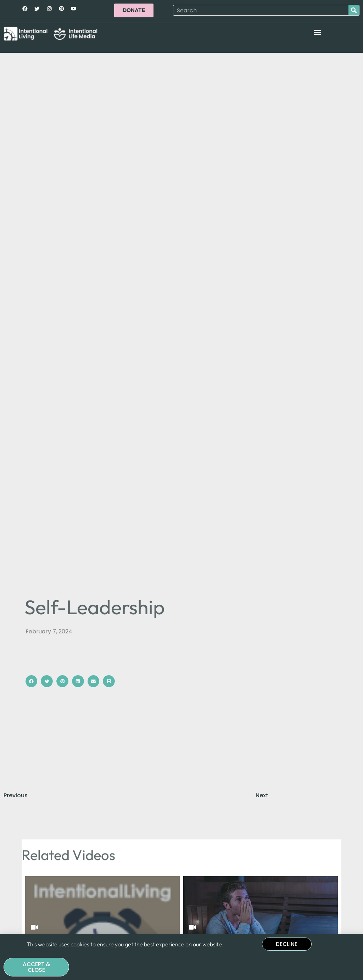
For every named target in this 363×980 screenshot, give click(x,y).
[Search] (354, 11)
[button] (317, 32)
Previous (16, 795)
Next (262, 795)
